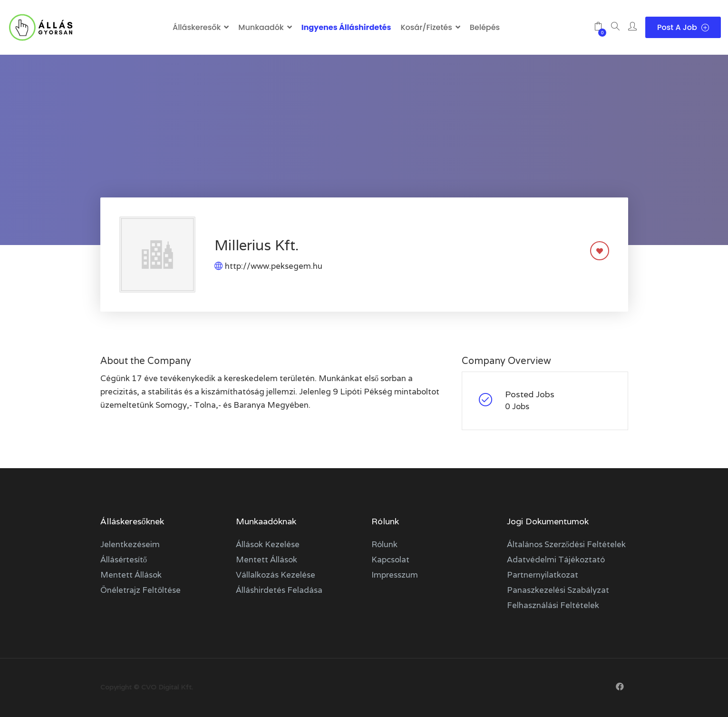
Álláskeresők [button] (197, 27)
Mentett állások (131, 575)
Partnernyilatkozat (543, 575)
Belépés (485, 27)
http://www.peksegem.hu (274, 266)
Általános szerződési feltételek (567, 544)
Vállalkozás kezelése (276, 575)
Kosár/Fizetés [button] (426, 27)
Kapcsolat (390, 560)
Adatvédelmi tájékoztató (556, 560)
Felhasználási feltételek (553, 605)
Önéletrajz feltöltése (141, 590)
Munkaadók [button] (261, 27)
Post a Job (683, 27)
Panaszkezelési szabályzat (558, 590)
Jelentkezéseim (130, 544)
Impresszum (395, 575)
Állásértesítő (124, 560)
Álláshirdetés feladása (279, 590)
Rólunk (384, 544)
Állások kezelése (268, 544)
